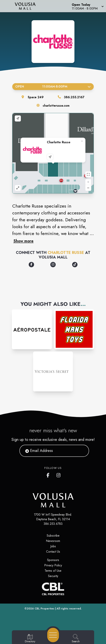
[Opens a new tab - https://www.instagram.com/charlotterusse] (53, 265)
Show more (23, 241)
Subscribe (53, 536)
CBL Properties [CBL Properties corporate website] (44, 609)
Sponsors (53, 560)
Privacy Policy (53, 565)
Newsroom (53, 541)
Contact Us (53, 552)
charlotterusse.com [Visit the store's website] (56, 106)
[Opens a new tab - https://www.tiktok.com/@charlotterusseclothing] (75, 265)
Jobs (53, 546)
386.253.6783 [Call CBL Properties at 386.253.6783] (53, 524)
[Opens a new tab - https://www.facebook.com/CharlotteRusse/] (31, 265)
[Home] (27, 6)
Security (53, 576)
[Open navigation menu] (53, 635)
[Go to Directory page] (30, 639)
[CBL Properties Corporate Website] (53, 589)
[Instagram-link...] (32, 329)
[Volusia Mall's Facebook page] (49, 474)
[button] (87, 6)
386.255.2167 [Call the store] (74, 97)
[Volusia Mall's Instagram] (59, 474)
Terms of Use (53, 571)
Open (53, 87)
